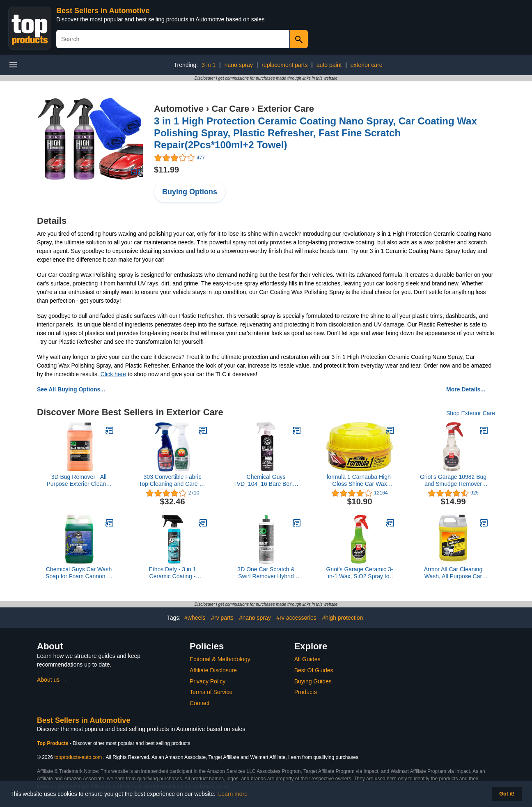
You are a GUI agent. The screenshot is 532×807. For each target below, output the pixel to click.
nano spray (239, 65)
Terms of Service (211, 692)
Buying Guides (313, 681)
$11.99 (166, 170)
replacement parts (284, 65)
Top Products (53, 743)
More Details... (466, 389)
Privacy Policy (208, 681)
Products (306, 692)
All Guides (307, 659)
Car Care (231, 109)
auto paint (329, 65)
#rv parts (222, 618)
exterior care (367, 65)
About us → (52, 680)
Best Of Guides (314, 670)
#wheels (195, 618)
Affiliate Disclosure (213, 670)
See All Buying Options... (71, 389)
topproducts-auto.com (78, 757)
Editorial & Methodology (220, 659)
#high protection (343, 618)
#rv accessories (297, 618)
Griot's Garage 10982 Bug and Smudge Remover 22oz (453, 481)
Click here (113, 374)
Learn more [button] (233, 794)
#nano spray (255, 618)
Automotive (179, 109)
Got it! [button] (507, 794)
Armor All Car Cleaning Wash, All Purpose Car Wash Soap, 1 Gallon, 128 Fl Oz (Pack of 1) (453, 573)
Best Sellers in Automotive (103, 11)
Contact (199, 703)
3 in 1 (209, 65)
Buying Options (190, 192)
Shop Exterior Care (471, 413)
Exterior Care (286, 109)
